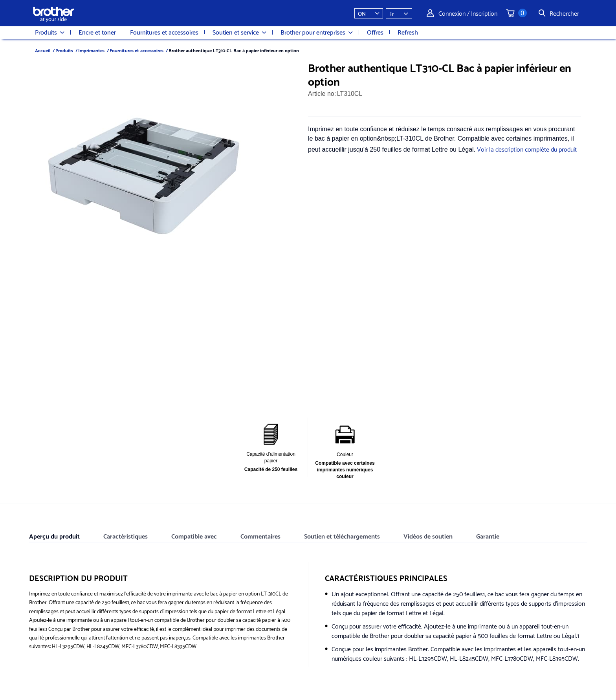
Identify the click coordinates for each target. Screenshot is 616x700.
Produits (50, 32)
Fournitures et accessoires (164, 32)
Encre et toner (97, 32)
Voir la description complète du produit (527, 149)
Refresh (408, 32)
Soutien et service (239, 32)
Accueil (43, 50)
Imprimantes (91, 50)
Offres (375, 32)
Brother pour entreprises (317, 32)
